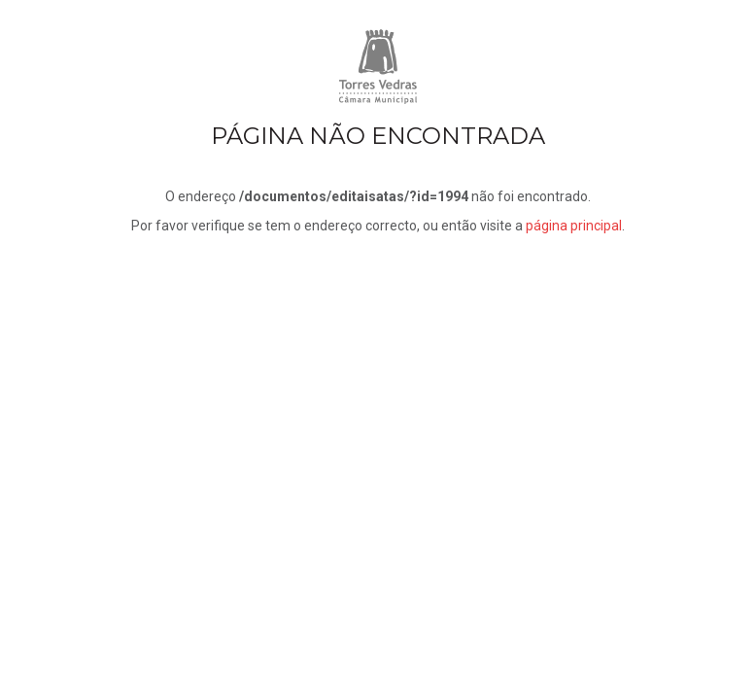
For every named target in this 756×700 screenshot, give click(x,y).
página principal (574, 226)
